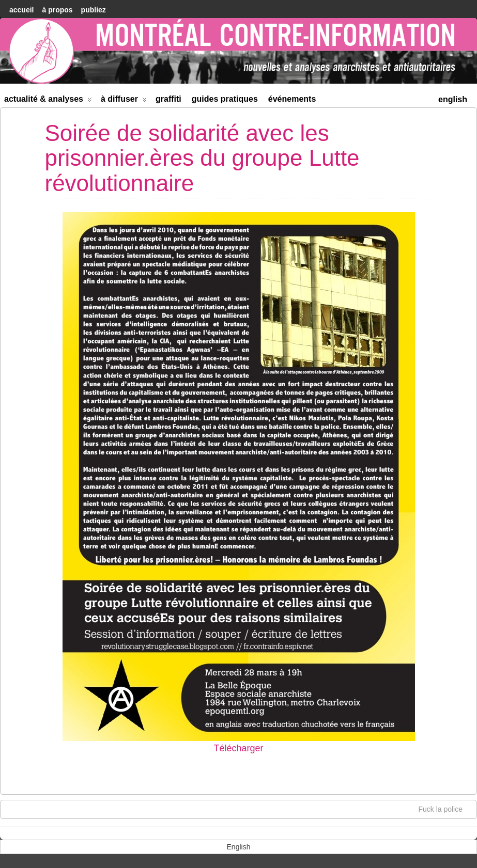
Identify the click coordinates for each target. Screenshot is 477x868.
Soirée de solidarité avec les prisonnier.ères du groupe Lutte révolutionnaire (202, 158)
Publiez (94, 10)
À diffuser (124, 101)
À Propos (57, 10)
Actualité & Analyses (48, 101)
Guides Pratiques (225, 99)
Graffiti (168, 99)
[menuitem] (453, 98)
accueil (21, 10)
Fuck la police (445, 809)
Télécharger (238, 748)
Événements (292, 99)
